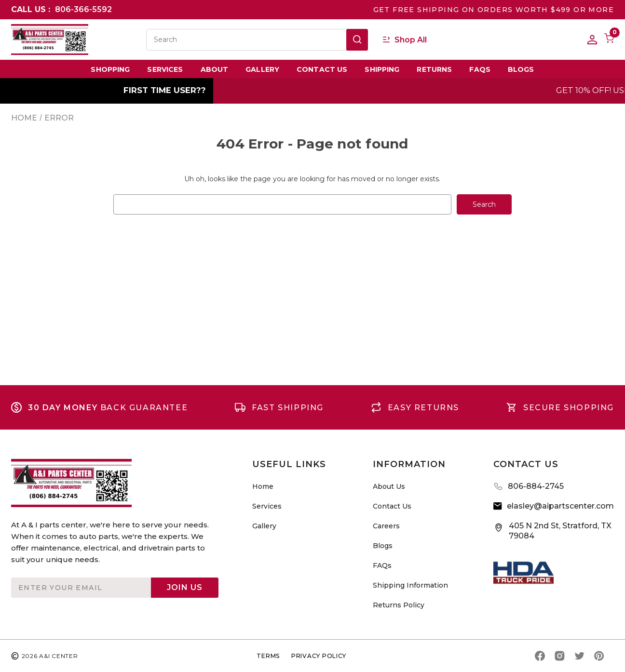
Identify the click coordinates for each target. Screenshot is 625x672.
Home (263, 486)
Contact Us (322, 69)
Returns (434, 69)
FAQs (480, 69)
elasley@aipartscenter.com (560, 506)
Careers (386, 526)
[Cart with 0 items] (605, 40)
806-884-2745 (536, 486)
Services (165, 69)
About (215, 69)
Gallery (262, 69)
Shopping (110, 69)
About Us (389, 486)
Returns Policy (399, 605)
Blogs (521, 69)
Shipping (382, 69)
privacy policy (319, 656)
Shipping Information (410, 585)
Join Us (185, 587)
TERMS (268, 656)
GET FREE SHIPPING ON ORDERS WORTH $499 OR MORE (494, 10)
